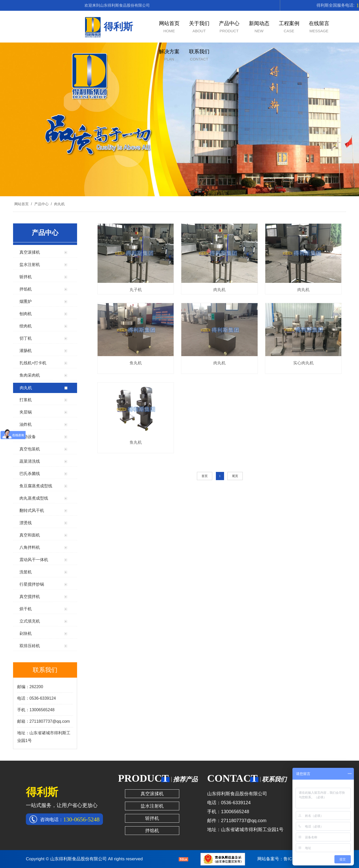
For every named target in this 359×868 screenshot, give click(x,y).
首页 (205, 476)
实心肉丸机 (303, 363)
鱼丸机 (136, 363)
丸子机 (136, 290)
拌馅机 (152, 831)
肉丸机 (59, 204)
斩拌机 (152, 818)
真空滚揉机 (152, 794)
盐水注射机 (152, 806)
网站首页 (22, 204)
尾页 (235, 476)
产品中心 (41, 204)
